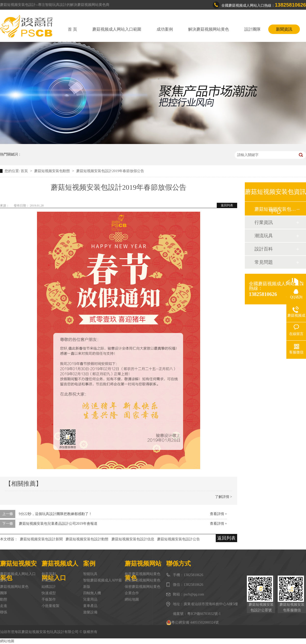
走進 (4, 606)
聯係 (4, 612)
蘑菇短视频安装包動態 (53, 171)
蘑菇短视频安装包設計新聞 (41, 539)
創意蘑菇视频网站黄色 (143, 574)
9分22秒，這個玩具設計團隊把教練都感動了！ (55, 514)
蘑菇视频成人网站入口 (18, 574)
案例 (4, 580)
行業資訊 (264, 222)
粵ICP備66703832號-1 (204, 614)
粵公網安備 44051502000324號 (193, 623)
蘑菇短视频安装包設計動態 (87, 539)
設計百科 (264, 249)
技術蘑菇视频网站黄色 (143, 580)
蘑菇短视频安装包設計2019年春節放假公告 (110, 171)
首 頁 (72, 29)
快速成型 (49, 593)
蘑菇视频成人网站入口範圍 (117, 29)
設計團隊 (252, 29)
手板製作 (49, 599)
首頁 (25, 171)
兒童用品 (90, 599)
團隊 (4, 593)
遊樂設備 (90, 612)
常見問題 (264, 262)
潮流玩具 (264, 236)
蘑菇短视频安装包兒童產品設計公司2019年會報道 (58, 524)
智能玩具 (90, 574)
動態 (4, 599)
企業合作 (132, 593)
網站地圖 (132, 599)
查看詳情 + (218, 514)
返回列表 (227, 205)
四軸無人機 (92, 593)
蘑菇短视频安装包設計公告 (178, 539)
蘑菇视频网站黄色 (14, 587)
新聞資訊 (284, 29)
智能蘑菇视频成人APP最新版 (103, 583)
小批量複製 (50, 606)
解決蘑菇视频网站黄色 (209, 29)
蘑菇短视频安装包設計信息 (133, 539)
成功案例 (165, 29)
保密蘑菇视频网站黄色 (143, 587)
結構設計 (49, 587)
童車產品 (90, 606)
